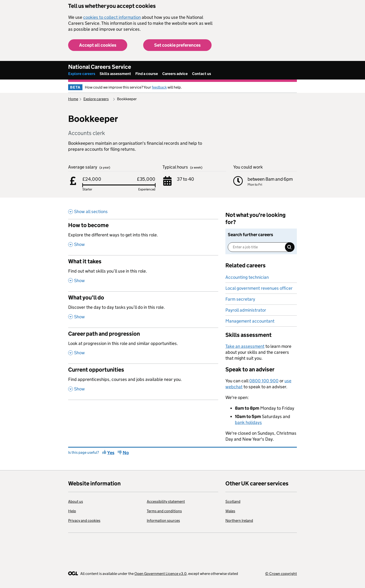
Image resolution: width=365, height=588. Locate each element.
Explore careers (82, 74)
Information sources (163, 521)
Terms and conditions (164, 511)
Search (290, 247)
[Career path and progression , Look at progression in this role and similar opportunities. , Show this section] (143, 346)
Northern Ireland (239, 521)
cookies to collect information (112, 17)
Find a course (147, 74)
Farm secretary (240, 299)
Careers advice (175, 74)
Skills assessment (115, 74)
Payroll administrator (246, 310)
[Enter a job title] (261, 247)
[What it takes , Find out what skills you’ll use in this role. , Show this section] (143, 273)
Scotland (233, 501)
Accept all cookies (98, 45)
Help (72, 511)
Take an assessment (245, 346)
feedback (159, 87)
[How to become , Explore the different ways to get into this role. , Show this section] (143, 237)
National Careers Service (100, 67)
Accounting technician (247, 277)
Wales (230, 511)
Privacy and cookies (84, 521)
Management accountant (250, 321)
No (126, 453)
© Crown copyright (281, 574)
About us (76, 501)
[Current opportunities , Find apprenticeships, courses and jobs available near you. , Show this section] (143, 382)
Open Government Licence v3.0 (160, 574)
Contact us (202, 74)
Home (73, 99)
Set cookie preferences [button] (177, 45)
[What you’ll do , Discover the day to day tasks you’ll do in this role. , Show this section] (143, 309)
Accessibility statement (166, 501)
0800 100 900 (264, 381)
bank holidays (248, 422)
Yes (111, 453)
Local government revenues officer (259, 288)
